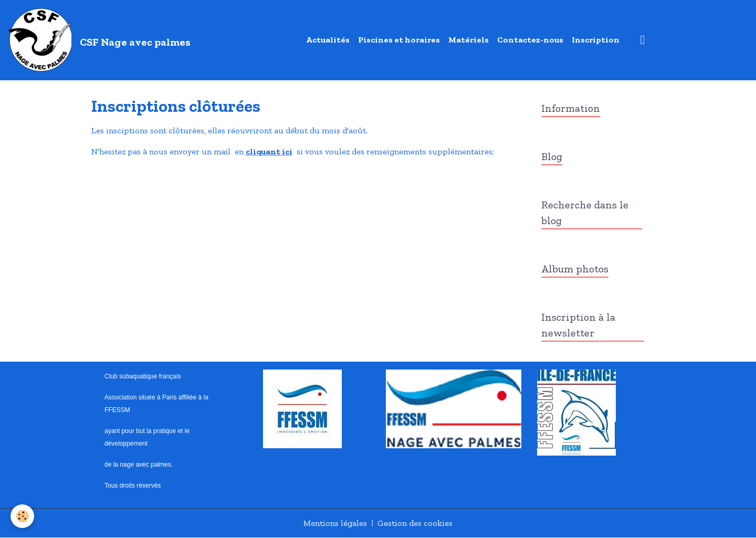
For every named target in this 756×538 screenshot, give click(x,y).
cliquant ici (269, 151)
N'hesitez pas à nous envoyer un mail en (169, 151)
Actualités (328, 40)
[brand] (102, 40)
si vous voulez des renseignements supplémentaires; (393, 151)
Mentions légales (335, 523)
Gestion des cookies (415, 523)
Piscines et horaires (399, 40)
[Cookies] (22, 516)
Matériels (469, 40)
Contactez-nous (530, 40)
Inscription (596, 40)
